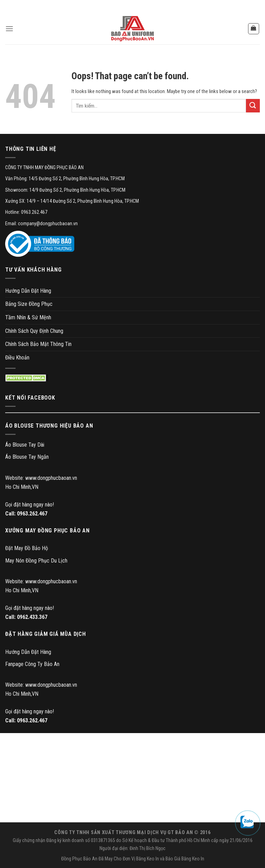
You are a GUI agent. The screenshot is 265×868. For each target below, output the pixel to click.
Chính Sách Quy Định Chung (34, 331)
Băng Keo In (148, 859)
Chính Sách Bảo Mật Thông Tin (38, 344)
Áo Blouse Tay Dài (25, 445)
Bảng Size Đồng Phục (29, 304)
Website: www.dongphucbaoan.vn (41, 478)
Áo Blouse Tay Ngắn (27, 457)
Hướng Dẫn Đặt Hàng (28, 291)
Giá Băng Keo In (189, 859)
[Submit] (253, 106)
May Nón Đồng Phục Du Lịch (36, 561)
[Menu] (9, 29)
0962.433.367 (32, 617)
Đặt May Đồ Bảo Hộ (27, 548)
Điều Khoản (17, 358)
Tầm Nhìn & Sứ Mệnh (28, 317)
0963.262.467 (32, 514)
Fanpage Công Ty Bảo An (32, 664)
